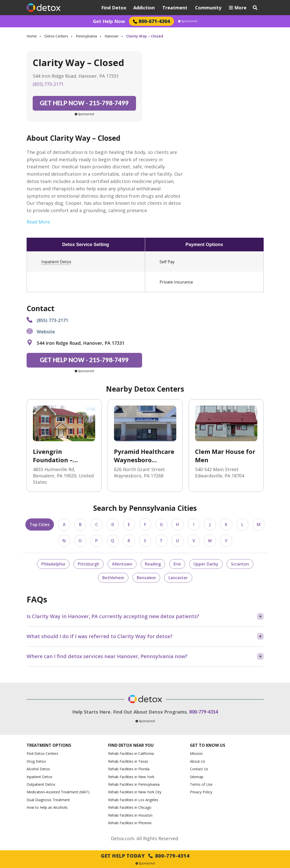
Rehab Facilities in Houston (130, 815)
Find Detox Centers (42, 753)
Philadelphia (53, 564)
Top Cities (40, 524)
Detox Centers (56, 36)
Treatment (175, 8)
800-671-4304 (151, 21)
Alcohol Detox (38, 769)
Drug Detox (36, 761)
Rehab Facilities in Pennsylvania (134, 784)
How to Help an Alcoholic (47, 807)
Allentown (122, 564)
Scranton (240, 564)
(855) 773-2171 (48, 84)
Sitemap (197, 777)
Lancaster (178, 578)
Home (32, 36)
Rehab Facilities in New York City (135, 792)
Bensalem (146, 578)
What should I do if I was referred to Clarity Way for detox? (100, 636)
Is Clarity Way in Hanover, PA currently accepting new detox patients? (113, 616)
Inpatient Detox (56, 262)
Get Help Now (109, 21)
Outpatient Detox (41, 784)
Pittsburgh (89, 564)
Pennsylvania (86, 36)
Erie (177, 564)
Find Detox (114, 8)
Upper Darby (206, 564)
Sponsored (188, 21)
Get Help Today (145, 856)
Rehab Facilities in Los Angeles (133, 800)
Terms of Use (201, 784)
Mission (196, 753)
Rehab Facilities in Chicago (130, 807)
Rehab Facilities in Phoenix (130, 823)
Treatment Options (49, 745)
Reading (153, 564)
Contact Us (199, 769)
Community (208, 8)
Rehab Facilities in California (131, 753)
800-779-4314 (204, 712)
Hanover (112, 36)
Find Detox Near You (131, 745)
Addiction (144, 8)
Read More (38, 222)
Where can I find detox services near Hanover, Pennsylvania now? (107, 656)
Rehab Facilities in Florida (129, 769)
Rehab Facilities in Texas (128, 761)
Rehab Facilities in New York (131, 777)
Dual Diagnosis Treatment (48, 800)
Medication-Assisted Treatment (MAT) (58, 792)
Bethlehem (113, 578)
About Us (198, 761)
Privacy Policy (201, 792)
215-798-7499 (84, 103)
